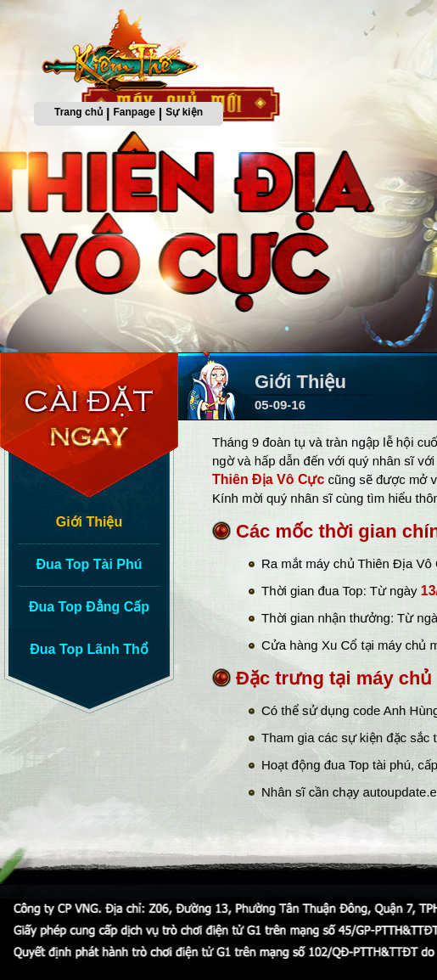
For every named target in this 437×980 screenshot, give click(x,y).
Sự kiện (184, 112)
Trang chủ (78, 112)
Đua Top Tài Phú (89, 564)
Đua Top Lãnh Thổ (89, 649)
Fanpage (134, 112)
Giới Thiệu (90, 522)
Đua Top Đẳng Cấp (89, 607)
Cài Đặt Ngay (93, 425)
